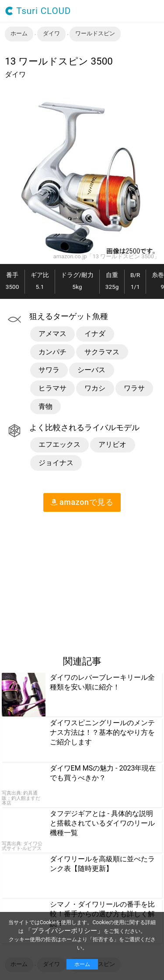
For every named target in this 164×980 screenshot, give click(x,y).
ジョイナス (56, 463)
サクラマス (102, 352)
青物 (45, 406)
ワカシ (95, 388)
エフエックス (59, 444)
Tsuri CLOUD (38, 11)
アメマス (52, 334)
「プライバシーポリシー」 (64, 931)
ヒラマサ (52, 388)
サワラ (49, 370)
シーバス (91, 370)
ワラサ (134, 388)
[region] (73, 580)
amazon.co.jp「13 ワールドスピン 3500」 (106, 257)
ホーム (82, 964)
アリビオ (112, 444)
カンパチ (52, 352)
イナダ (95, 334)
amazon (82, 502)
